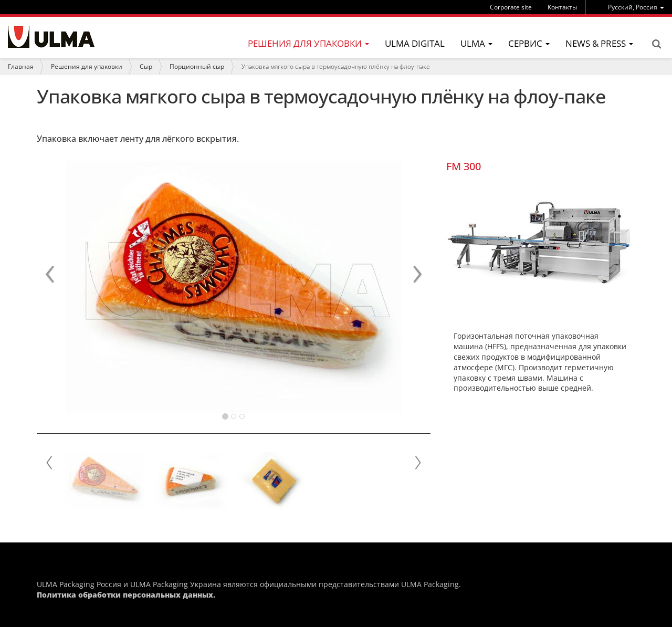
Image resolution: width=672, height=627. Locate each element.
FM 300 (464, 166)
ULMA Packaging (430, 584)
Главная (21, 66)
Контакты (562, 7)
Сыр (146, 66)
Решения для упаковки (87, 66)
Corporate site (511, 7)
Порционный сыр (197, 66)
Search (656, 44)
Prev (50, 463)
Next (417, 463)
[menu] (636, 7)
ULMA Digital (415, 43)
